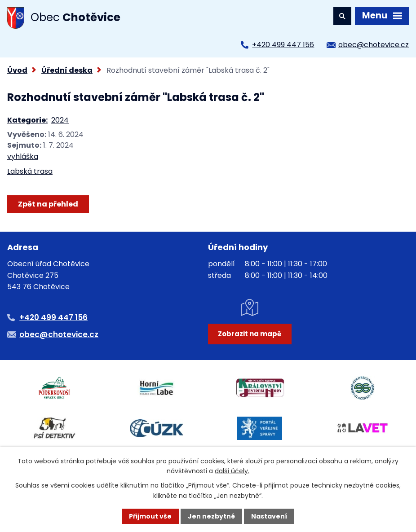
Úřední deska (67, 70)
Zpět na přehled (48, 204)
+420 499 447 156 (283, 45)
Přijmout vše (150, 516)
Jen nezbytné (211, 516)
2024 (60, 120)
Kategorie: (27, 120)
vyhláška (23, 156)
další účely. (232, 471)
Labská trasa (30, 171)
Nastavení (269, 516)
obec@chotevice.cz (374, 45)
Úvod (17, 70)
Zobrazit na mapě (250, 334)
